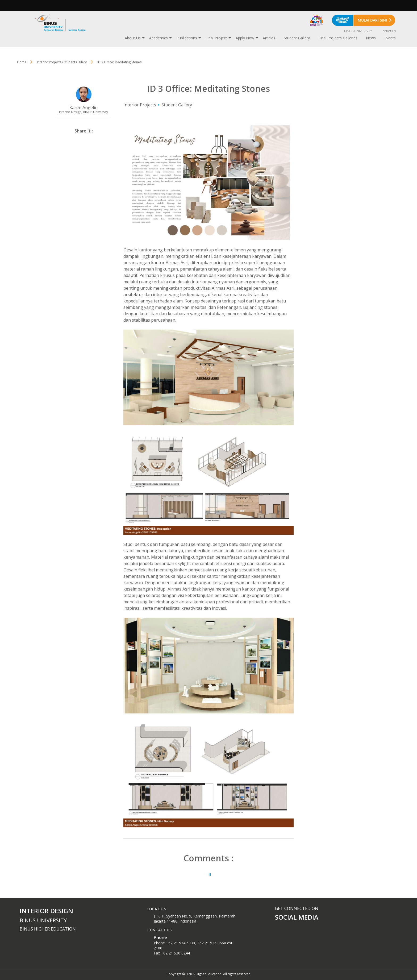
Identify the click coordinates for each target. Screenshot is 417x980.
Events (390, 38)
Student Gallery (297, 38)
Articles (269, 38)
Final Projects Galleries (338, 38)
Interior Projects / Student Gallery (62, 62)
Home (22, 62)
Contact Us (388, 31)
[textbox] (208, 774)
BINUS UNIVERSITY (358, 31)
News (371, 38)
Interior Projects (140, 105)
